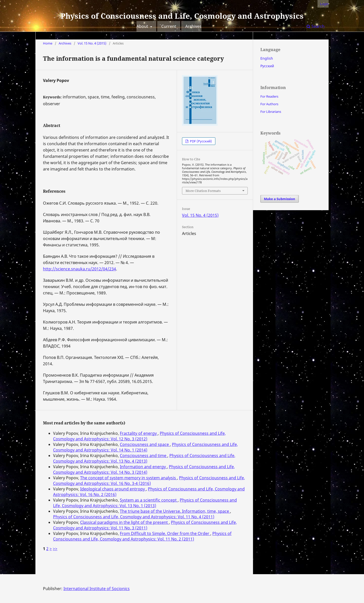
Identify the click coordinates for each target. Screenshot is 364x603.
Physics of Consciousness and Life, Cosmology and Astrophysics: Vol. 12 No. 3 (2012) (139, 436)
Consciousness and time (144, 456)
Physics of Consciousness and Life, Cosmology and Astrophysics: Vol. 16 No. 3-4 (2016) (149, 481)
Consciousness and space (145, 444)
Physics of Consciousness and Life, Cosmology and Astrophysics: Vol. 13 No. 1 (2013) (145, 503)
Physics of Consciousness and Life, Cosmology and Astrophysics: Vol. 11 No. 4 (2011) (134, 517)
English (267, 58)
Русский (267, 66)
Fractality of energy (139, 433)
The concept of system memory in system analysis (129, 478)
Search (316, 26)
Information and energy (143, 467)
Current (169, 26)
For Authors (269, 104)
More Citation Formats (203, 191)
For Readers (269, 96)
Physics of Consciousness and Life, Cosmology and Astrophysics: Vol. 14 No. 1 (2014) (145, 447)
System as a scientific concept (149, 500)
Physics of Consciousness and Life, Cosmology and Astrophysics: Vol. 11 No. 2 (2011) (142, 536)
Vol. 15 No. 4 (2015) (92, 43)
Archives (193, 26)
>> (55, 549)
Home (48, 43)
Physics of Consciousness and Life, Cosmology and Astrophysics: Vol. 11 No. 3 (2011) (145, 525)
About (143, 26)
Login (324, 4)
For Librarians (271, 112)
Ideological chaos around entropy (113, 489)
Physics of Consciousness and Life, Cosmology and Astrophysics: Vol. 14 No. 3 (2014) (144, 469)
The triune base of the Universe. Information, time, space (175, 511)
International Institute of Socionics (97, 589)
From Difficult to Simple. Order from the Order (165, 533)
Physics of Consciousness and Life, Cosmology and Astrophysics (182, 16)
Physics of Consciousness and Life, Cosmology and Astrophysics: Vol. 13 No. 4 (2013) (144, 458)
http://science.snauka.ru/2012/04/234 (79, 269)
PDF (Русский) (200, 141)
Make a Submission (280, 199)
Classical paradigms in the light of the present (124, 522)
